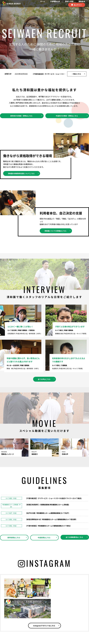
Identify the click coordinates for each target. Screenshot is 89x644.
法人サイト (78, 5)
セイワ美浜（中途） (12, 492)
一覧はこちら (76, 74)
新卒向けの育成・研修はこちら (21, 116)
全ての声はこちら (44, 372)
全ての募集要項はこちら (74, 532)
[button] (3, 39)
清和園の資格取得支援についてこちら (23, 174)
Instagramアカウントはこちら (44, 602)
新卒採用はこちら (14, 531)
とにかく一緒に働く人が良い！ (22, 324)
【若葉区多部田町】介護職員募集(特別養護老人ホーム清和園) (49, 498)
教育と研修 (69, 1)
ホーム (43, 1)
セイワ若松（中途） (12, 513)
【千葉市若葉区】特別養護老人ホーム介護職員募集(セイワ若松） (51, 519)
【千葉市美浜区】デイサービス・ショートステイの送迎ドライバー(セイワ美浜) (56, 492)
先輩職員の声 (55, 1)
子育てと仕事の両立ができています (70, 324)
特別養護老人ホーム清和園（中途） (12, 499)
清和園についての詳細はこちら (57, 232)
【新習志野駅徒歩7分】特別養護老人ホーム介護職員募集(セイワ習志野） (54, 513)
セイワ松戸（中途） (12, 507)
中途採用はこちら (44, 531)
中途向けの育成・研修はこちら (67, 116)
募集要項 (82, 1)
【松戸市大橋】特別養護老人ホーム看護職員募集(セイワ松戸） (50, 507)
